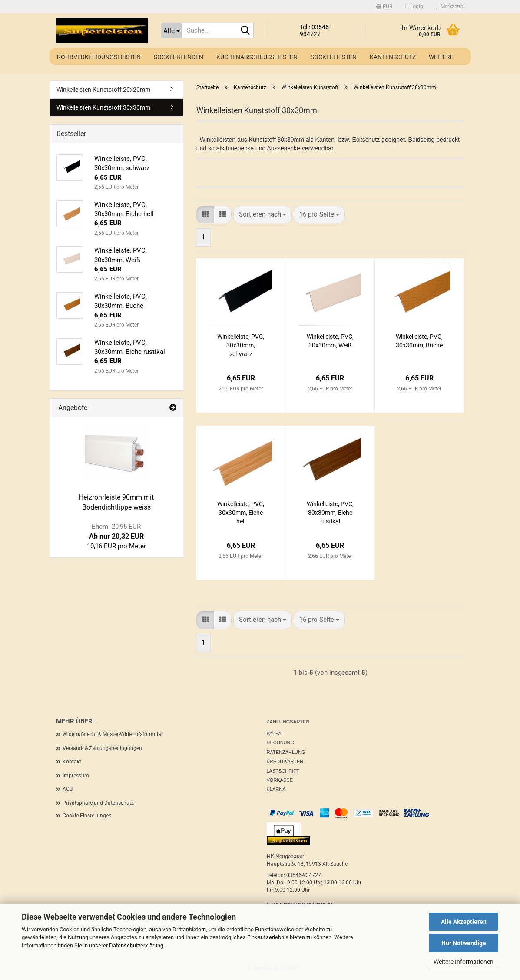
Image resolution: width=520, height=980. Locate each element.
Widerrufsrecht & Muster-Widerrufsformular (113, 734)
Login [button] (414, 7)
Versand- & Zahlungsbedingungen (102, 748)
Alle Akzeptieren (464, 922)
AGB (68, 789)
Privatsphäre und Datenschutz (98, 803)
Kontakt (72, 762)
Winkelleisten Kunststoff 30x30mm (103, 107)
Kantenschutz (393, 57)
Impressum (76, 776)
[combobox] (263, 215)
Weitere (441, 57)
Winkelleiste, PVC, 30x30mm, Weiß (330, 341)
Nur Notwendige (464, 943)
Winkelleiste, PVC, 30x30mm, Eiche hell (241, 513)
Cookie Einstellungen (87, 816)
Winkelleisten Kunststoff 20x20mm (103, 90)
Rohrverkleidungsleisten (99, 57)
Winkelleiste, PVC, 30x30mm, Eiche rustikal (330, 513)
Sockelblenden (179, 57)
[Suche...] (171, 30)
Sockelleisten (334, 57)
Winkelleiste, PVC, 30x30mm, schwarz (241, 345)
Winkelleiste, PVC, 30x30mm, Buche (419, 341)
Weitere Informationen (464, 962)
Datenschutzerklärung (136, 945)
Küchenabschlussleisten (257, 57)
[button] (384, 7)
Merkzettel (450, 7)
